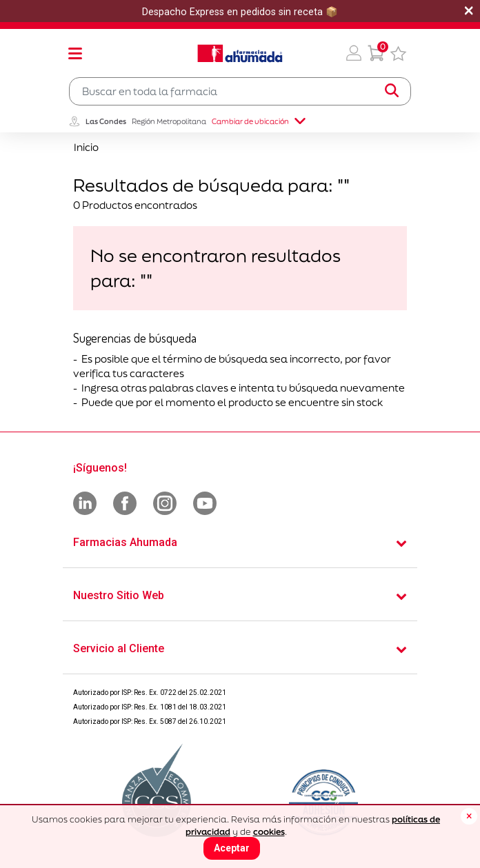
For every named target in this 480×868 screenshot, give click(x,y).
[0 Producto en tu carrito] (376, 53)
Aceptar (232, 848)
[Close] (469, 816)
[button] (354, 53)
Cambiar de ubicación (259, 121)
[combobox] (240, 91)
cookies (269, 832)
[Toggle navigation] (75, 53)
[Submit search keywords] (392, 91)
